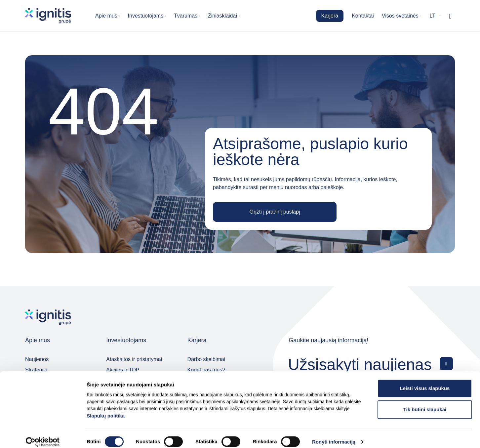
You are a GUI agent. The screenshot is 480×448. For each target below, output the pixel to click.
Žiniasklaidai (222, 16)
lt (433, 16)
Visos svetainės (400, 16)
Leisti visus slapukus (425, 381)
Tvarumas (186, 16)
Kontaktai (363, 16)
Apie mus (106, 16)
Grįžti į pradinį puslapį (275, 212)
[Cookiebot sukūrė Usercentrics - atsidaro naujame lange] (43, 435)
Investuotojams (146, 16)
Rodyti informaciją (334, 435)
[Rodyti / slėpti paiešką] (450, 16)
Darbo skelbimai (206, 359)
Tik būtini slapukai (425, 402)
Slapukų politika (106, 408)
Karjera (330, 16)
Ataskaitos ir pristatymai (134, 359)
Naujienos (37, 359)
